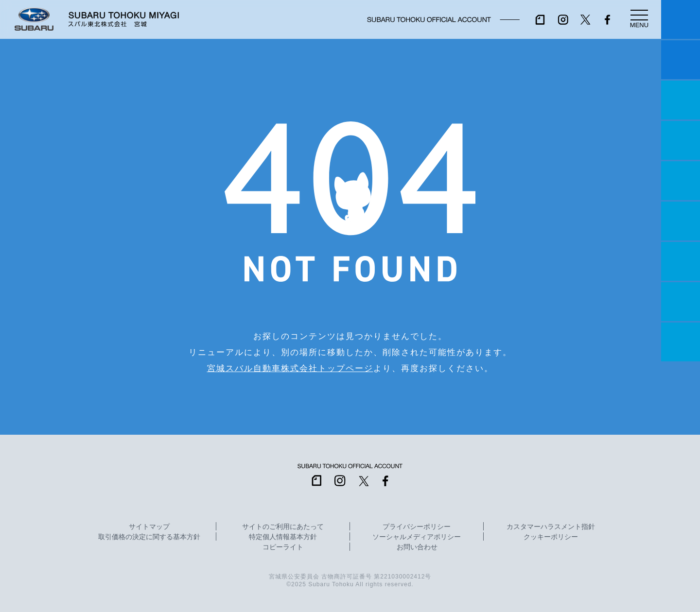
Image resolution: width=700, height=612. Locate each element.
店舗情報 (681, 181)
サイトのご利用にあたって (283, 527)
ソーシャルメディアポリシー (417, 537)
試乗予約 (681, 60)
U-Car (681, 221)
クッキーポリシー (551, 537)
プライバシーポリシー (417, 527)
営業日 (681, 140)
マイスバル (681, 19)
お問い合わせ (417, 547)
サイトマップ (149, 527)
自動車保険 (681, 261)
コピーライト (283, 547)
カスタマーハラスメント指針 (551, 527)
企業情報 (681, 302)
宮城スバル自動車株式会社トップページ (290, 368)
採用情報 (681, 342)
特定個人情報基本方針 (283, 537)
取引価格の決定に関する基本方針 (149, 537)
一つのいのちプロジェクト (681, 100)
